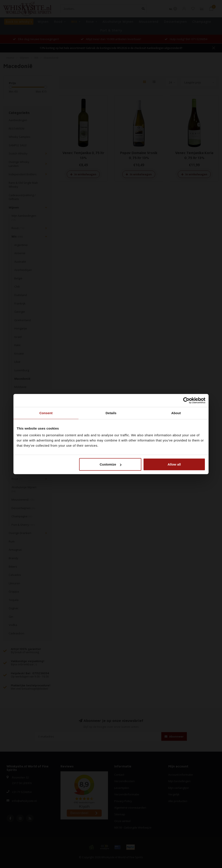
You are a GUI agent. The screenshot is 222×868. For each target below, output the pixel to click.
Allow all (174, 464)
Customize (111, 464)
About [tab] (176, 413)
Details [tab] (111, 413)
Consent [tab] (46, 413)
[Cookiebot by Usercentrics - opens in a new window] (186, 400)
